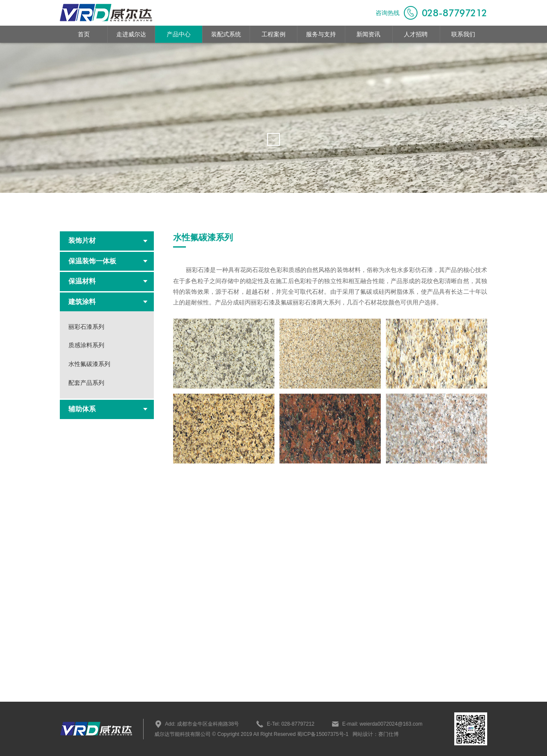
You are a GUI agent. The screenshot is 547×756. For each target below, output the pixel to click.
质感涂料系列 (86, 345)
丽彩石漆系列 (86, 327)
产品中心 (179, 34)
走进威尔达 (131, 34)
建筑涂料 (108, 302)
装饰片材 (108, 241)
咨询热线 (431, 13)
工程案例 (273, 34)
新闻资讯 (368, 34)
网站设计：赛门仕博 (376, 734)
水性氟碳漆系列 (89, 364)
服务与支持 (321, 34)
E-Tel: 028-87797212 (285, 724)
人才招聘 (416, 34)
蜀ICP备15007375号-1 (322, 734)
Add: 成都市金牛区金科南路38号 (197, 724)
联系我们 (463, 34)
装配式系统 (226, 34)
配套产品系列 (86, 383)
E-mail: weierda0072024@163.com (377, 724)
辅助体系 (108, 409)
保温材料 (108, 281)
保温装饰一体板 (108, 261)
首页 (84, 34)
